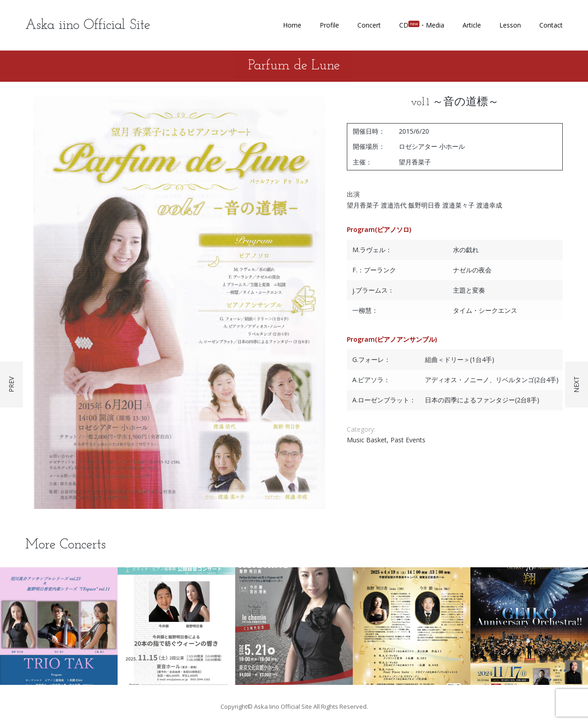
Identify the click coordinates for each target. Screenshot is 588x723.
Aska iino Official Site (88, 25)
